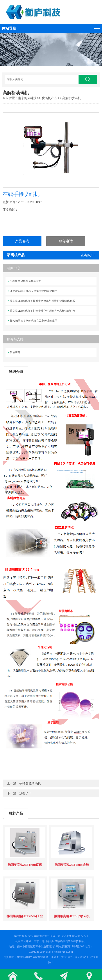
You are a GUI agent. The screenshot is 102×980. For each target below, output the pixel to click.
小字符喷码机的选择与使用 (26, 281)
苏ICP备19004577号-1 (75, 936)
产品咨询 (22, 241)
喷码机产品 (49, 98)
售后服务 (15, 352)
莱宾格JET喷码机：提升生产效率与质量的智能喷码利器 (42, 301)
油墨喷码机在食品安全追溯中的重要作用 (34, 291)
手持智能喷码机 (30, 783)
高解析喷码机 (72, 98)
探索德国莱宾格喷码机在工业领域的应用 (34, 321)
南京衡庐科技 (27, 98)
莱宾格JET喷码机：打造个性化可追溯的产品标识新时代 (42, 311)
